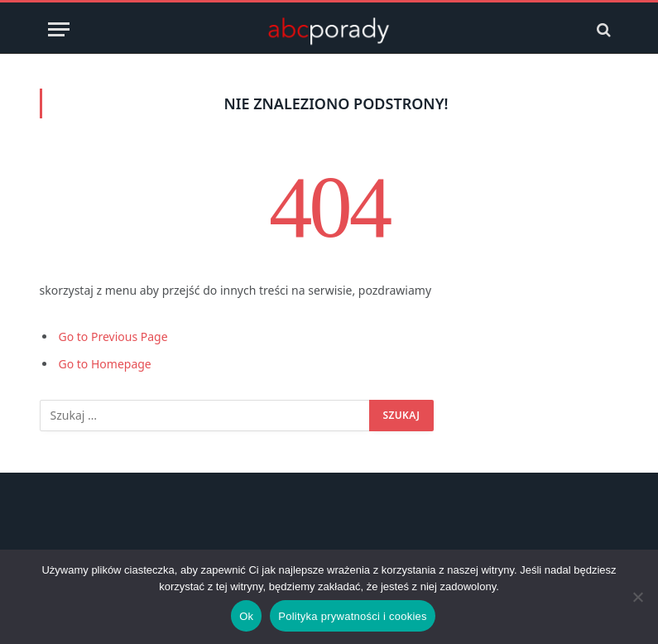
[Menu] (59, 29)
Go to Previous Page (113, 336)
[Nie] (637, 597)
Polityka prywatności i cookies (352, 616)
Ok (246, 616)
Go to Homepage (105, 364)
